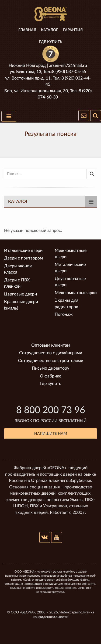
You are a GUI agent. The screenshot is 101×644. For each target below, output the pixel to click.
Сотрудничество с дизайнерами (51, 353)
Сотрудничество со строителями (51, 361)
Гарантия (73, 30)
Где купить (51, 42)
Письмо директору (50, 368)
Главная (27, 30)
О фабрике (50, 376)
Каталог (50, 30)
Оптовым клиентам (51, 345)
